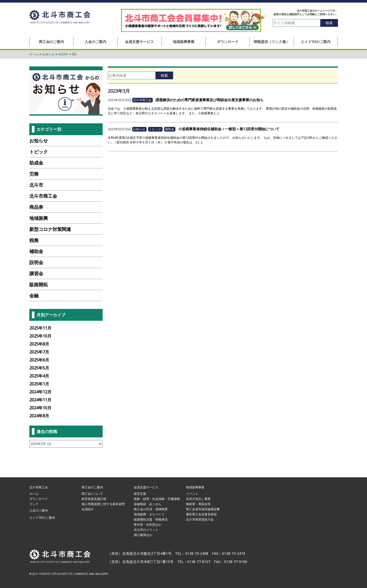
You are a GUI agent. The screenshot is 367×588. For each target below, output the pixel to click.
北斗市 (36, 185)
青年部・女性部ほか (148, 525)
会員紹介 (88, 509)
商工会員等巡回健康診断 (203, 509)
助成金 (36, 163)
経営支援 (140, 494)
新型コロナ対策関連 (50, 229)
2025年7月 (39, 352)
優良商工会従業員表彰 (201, 514)
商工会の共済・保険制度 (151, 509)
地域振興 (39, 218)
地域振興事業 (184, 42)
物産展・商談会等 (198, 504)
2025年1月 (39, 384)
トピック (155, 129)
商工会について (92, 494)
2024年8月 (39, 416)
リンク (34, 504)
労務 (34, 174)
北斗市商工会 (60, 18)
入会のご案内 (95, 42)
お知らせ (139, 129)
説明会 (36, 262)
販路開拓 (39, 284)
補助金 (169, 129)
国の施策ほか (143, 535)
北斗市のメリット (146, 530)
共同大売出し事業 (198, 499)
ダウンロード (228, 42)
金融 (34, 296)
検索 (329, 23)
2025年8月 (39, 344)
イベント (192, 494)
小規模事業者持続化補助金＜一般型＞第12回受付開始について (229, 129)
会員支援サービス (139, 42)
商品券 (36, 207)
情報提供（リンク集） (272, 42)
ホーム (34, 494)
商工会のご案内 (51, 42)
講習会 (36, 273)
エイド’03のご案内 (316, 42)
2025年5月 (39, 368)
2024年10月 (40, 408)
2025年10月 (40, 336)
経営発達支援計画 (94, 499)
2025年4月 (39, 376)
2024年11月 (40, 400)
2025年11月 (40, 328)
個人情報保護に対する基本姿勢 (103, 504)
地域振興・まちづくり (149, 514)
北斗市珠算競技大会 (200, 519)
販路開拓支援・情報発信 (151, 519)
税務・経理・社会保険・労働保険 (157, 499)
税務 (34, 240)
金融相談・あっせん (148, 504)
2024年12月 (40, 392)
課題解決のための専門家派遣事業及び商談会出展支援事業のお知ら (210, 100)
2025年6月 (39, 360)
